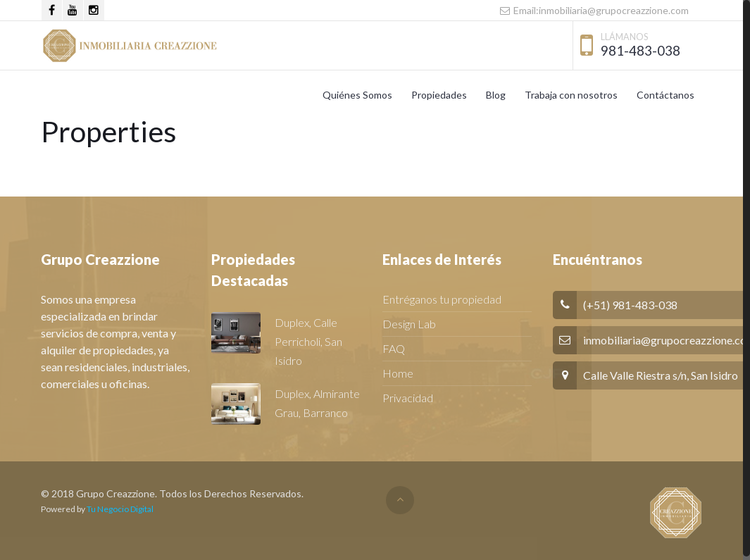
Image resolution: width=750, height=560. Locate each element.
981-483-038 (640, 50)
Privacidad (408, 398)
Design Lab (409, 324)
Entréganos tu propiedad (442, 299)
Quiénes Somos (357, 95)
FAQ (394, 348)
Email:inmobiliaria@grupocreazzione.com (594, 10)
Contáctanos (665, 95)
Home (398, 373)
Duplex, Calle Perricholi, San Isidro (308, 341)
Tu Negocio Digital (120, 509)
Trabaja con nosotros (571, 95)
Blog (496, 95)
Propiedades (439, 95)
